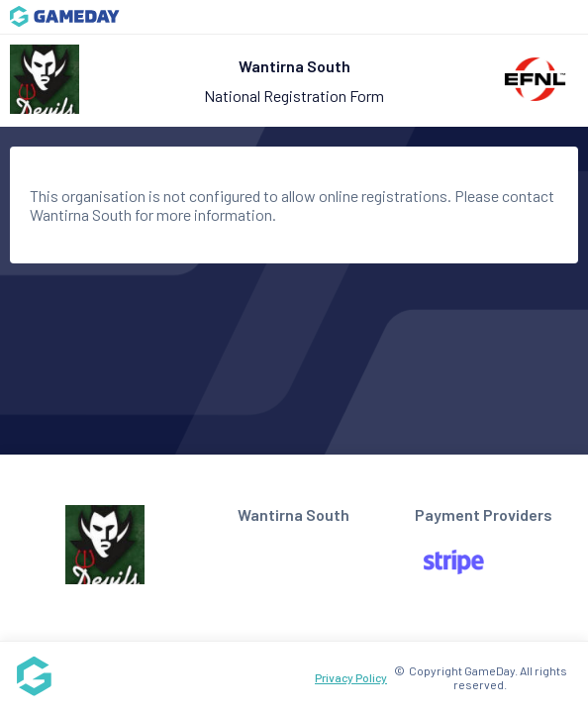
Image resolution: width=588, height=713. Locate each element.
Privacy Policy (351, 677)
